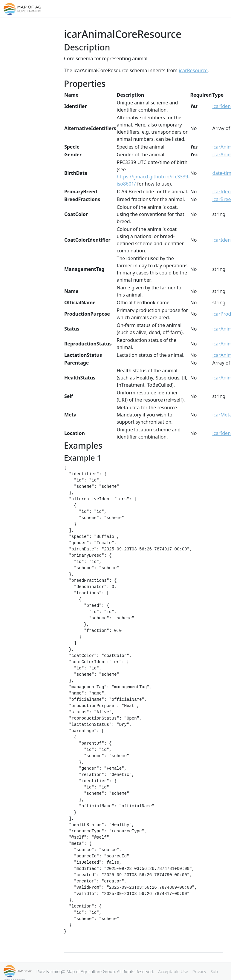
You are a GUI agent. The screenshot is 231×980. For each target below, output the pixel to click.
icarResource (193, 70)
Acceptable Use (173, 971)
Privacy (199, 971)
